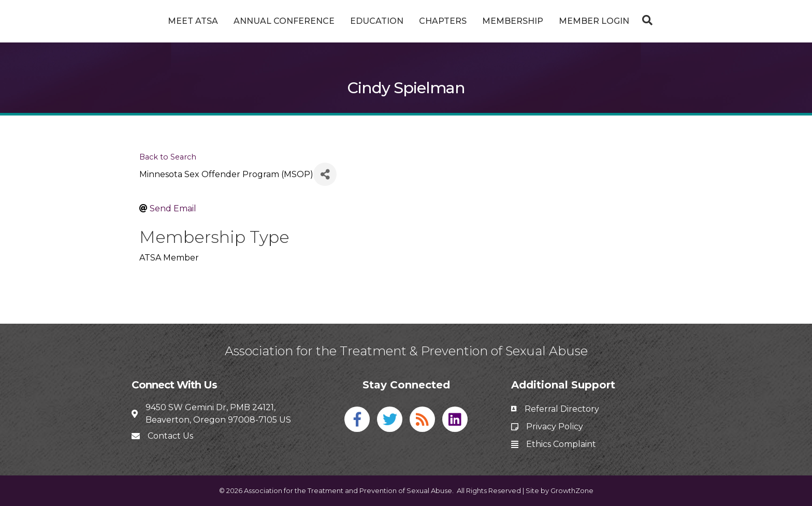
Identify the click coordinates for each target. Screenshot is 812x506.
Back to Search (168, 157)
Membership (552, 21)
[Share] (325, 174)
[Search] (684, 20)
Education (338, 21)
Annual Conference (245, 21)
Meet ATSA (154, 21)
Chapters (482, 21)
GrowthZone (572, 490)
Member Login (633, 21)
